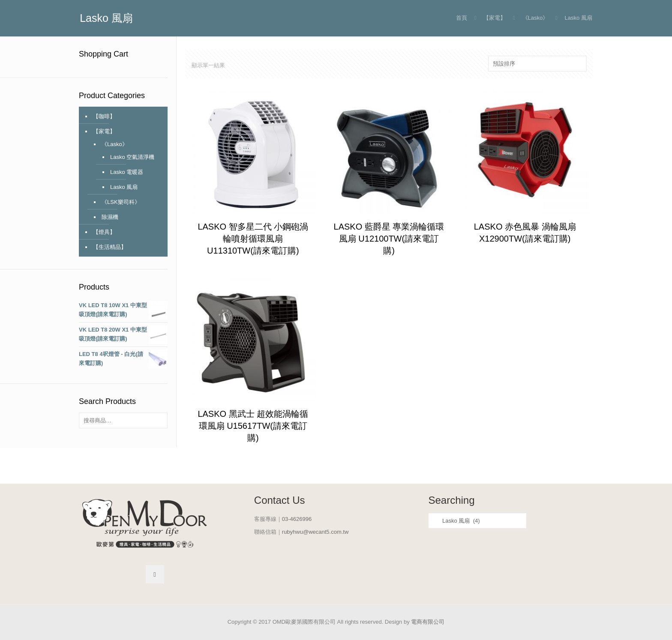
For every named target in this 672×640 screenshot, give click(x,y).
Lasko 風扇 (124, 187)
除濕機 (110, 217)
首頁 (462, 18)
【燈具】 (104, 232)
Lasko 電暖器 (127, 172)
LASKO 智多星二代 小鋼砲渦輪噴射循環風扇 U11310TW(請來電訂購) (253, 239)
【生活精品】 (110, 247)
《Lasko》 (535, 18)
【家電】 (495, 18)
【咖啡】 (104, 116)
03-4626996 (297, 519)
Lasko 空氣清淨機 (132, 157)
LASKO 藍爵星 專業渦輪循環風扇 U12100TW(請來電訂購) (389, 239)
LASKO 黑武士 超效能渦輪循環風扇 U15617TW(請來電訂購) (253, 426)
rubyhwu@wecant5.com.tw (315, 532)
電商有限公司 (428, 622)
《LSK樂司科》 (121, 202)
